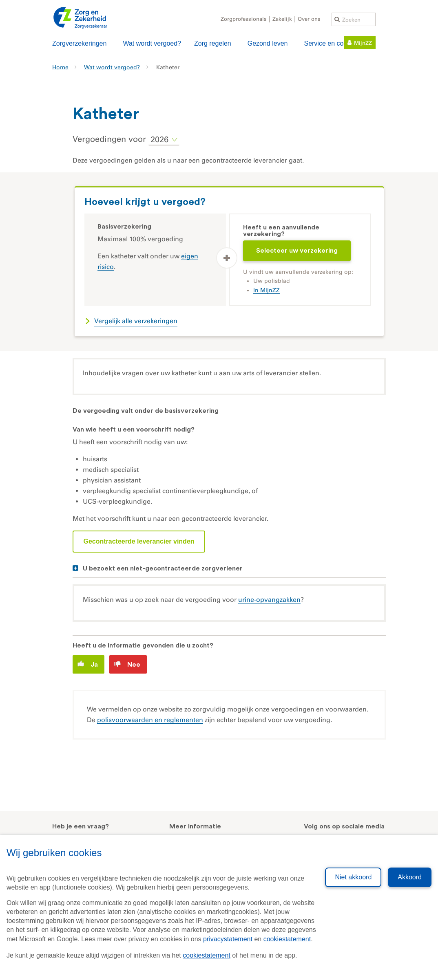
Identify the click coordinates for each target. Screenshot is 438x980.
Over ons (309, 19)
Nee (127, 664)
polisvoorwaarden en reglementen (150, 720)
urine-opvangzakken (269, 600)
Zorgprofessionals (244, 19)
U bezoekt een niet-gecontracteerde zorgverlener (163, 568)
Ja (88, 664)
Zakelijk (282, 19)
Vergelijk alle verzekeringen (136, 321)
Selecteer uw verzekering (297, 251)
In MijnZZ (267, 290)
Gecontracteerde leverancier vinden (139, 541)
